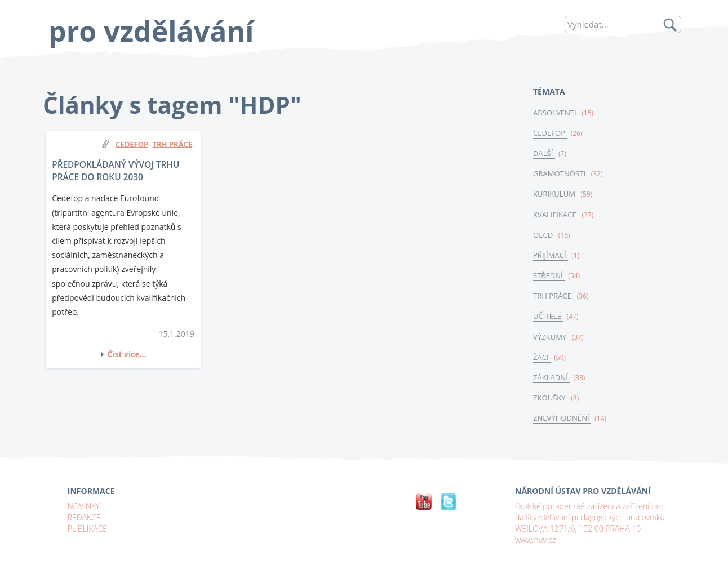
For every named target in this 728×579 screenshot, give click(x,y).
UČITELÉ (548, 318)
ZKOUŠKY (551, 399)
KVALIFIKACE (556, 215)
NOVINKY (84, 508)
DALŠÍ (544, 153)
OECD (544, 235)
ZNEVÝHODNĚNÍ (562, 420)
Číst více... (127, 354)
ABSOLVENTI (556, 113)
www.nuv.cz (536, 542)
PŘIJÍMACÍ (551, 256)
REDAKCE (84, 519)
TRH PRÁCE (553, 297)
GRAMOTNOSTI (560, 174)
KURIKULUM (555, 194)
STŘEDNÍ (549, 277)
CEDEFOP (550, 133)
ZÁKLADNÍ (552, 379)
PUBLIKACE (88, 530)
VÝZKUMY (551, 338)
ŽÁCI (542, 358)
